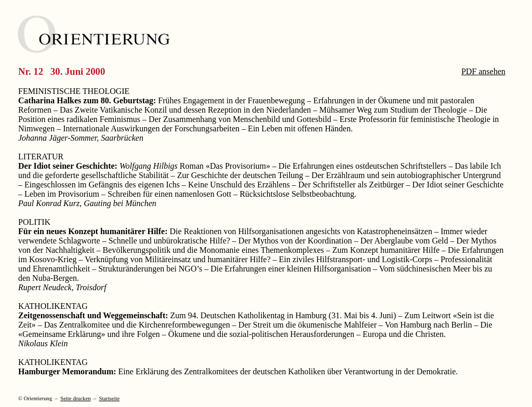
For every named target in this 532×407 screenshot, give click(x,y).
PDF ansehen (483, 71)
